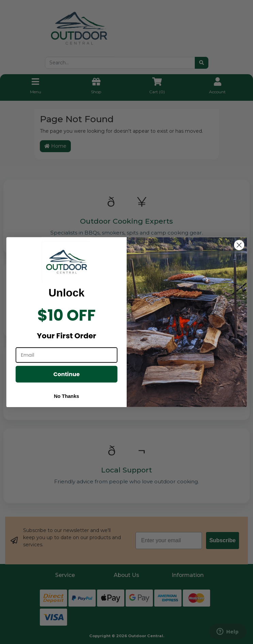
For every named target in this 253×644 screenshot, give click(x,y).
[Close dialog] (239, 245)
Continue (66, 374)
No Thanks (66, 396)
